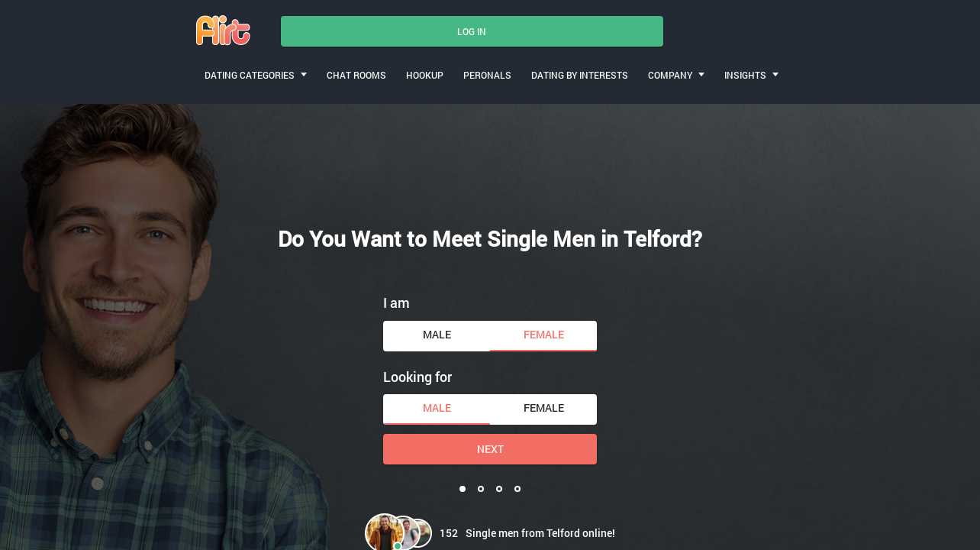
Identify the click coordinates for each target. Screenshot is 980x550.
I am (397, 302)
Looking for (417, 377)
